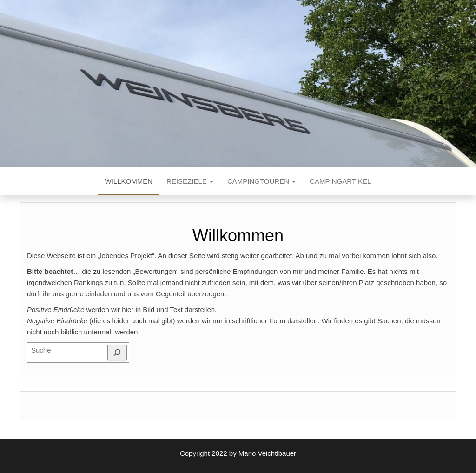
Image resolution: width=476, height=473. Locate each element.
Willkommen (129, 181)
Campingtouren (261, 181)
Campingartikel (340, 181)
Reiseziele (190, 181)
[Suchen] (117, 353)
